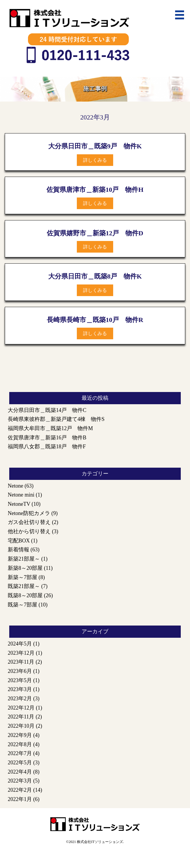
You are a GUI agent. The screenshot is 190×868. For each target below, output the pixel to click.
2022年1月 (20, 799)
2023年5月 (20, 680)
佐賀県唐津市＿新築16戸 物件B (47, 438)
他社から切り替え (29, 531)
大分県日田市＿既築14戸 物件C (47, 410)
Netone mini (21, 495)
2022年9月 (20, 735)
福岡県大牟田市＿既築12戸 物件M (50, 428)
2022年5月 (20, 763)
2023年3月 (20, 689)
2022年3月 (20, 781)
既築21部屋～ (24, 586)
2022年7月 (20, 753)
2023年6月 (20, 671)
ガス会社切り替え (29, 522)
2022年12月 (21, 708)
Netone (15, 486)
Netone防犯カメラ (29, 513)
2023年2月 (20, 699)
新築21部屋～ (24, 559)
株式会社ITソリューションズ (100, 842)
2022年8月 (20, 744)
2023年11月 (21, 662)
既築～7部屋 (22, 605)
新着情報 (18, 550)
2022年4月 (20, 772)
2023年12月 (21, 653)
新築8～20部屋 (25, 568)
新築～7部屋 (22, 577)
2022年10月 (21, 726)
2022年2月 (20, 790)
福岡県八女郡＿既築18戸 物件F (47, 447)
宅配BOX (19, 541)
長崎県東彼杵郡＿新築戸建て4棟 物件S (56, 419)
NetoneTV (19, 504)
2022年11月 (21, 717)
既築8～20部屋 (25, 595)
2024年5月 (20, 644)
